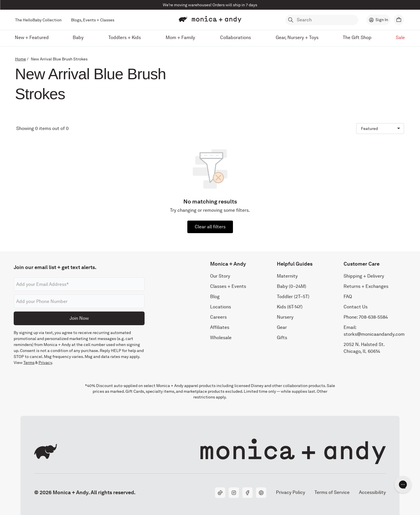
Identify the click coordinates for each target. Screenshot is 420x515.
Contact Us (356, 307)
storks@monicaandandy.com (374, 334)
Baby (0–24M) (292, 287)
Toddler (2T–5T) (293, 297)
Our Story (220, 276)
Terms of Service (332, 492)
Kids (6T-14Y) (290, 307)
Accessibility (372, 492)
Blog (215, 297)
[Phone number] (79, 302)
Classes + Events (228, 287)
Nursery (285, 317)
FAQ (348, 297)
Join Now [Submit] (79, 318)
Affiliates (220, 328)
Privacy (45, 363)
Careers (218, 317)
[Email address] (79, 284)
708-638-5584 (373, 317)
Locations (221, 307)
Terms (29, 363)
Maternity (287, 276)
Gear (282, 328)
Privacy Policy (290, 492)
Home (21, 59)
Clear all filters (210, 227)
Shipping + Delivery (364, 276)
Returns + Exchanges (366, 287)
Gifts (282, 338)
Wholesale (221, 338)
